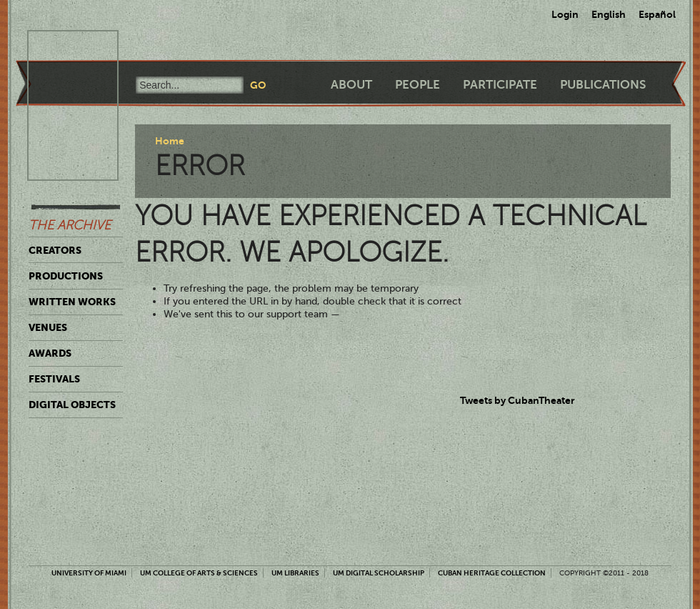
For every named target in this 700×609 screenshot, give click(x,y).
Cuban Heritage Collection (492, 573)
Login (565, 14)
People (417, 85)
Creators (55, 250)
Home (170, 141)
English (609, 14)
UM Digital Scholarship (379, 573)
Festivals (54, 379)
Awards (50, 353)
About (351, 85)
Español (657, 14)
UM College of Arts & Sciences (199, 573)
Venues (48, 327)
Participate (500, 85)
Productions (66, 276)
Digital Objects (72, 405)
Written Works (72, 302)
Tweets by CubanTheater (517, 400)
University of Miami (89, 573)
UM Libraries (295, 573)
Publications (603, 85)
